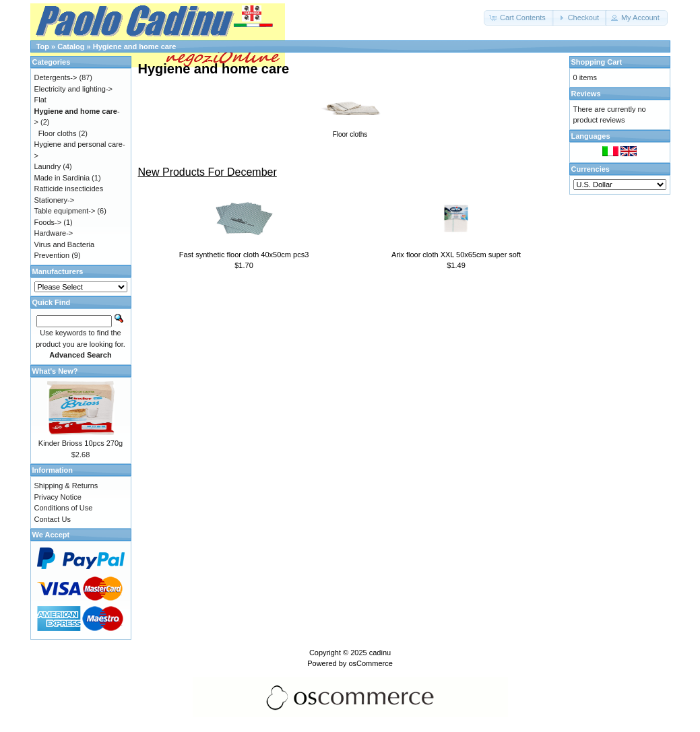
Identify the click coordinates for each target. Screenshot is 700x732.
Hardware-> (54, 233)
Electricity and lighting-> (73, 89)
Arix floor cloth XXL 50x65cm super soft (456, 255)
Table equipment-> (65, 211)
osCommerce (370, 663)
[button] (519, 18)
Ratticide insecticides (69, 189)
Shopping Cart (597, 62)
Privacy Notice (58, 497)
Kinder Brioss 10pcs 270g (81, 443)
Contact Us (53, 519)
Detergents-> (56, 77)
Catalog (71, 46)
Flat (40, 100)
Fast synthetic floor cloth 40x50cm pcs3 (244, 255)
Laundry (48, 166)
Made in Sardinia (62, 178)
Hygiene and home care (135, 46)
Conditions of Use (64, 508)
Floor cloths (58, 133)
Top (43, 46)
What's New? (55, 371)
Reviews (586, 94)
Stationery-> (55, 200)
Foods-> (48, 222)
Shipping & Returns (66, 486)
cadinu (380, 653)
